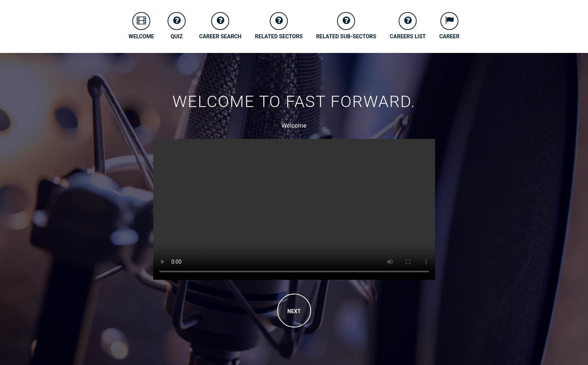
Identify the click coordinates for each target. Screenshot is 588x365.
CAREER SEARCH (220, 26)
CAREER (449, 26)
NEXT (294, 311)
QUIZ (177, 26)
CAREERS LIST (408, 26)
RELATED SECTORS (279, 26)
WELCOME (141, 26)
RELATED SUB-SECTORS (346, 26)
